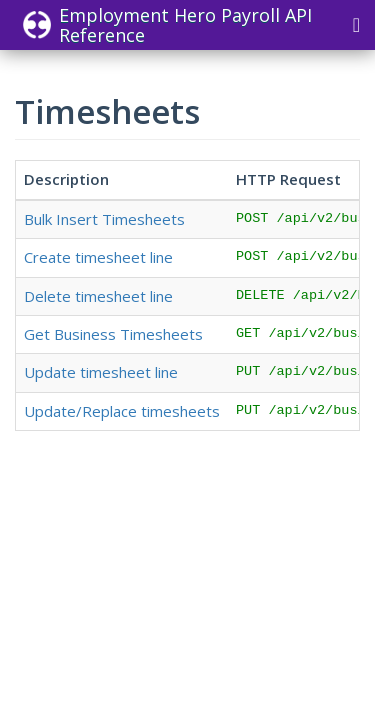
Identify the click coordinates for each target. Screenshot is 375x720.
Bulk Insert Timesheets (104, 219)
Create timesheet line (98, 257)
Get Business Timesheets (113, 334)
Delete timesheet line (98, 296)
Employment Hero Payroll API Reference (167, 25)
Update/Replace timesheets (122, 411)
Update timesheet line (101, 372)
